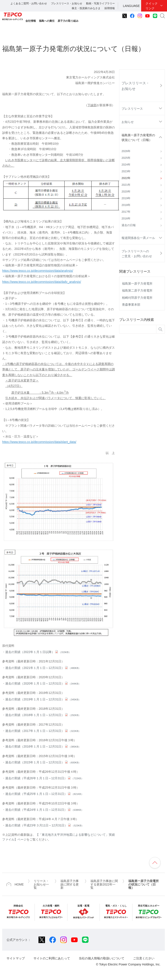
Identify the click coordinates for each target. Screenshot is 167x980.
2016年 (126, 219)
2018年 (126, 205)
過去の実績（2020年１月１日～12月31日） (43, 683)
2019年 (126, 198)
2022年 (126, 178)
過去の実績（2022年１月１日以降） (38, 652)
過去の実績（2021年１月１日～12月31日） (43, 668)
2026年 (126, 151)
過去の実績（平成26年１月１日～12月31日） (44, 778)
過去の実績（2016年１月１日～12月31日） (43, 746)
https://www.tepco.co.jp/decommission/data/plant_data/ (39, 442)
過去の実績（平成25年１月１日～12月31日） (44, 794)
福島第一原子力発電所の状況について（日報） (138, 138)
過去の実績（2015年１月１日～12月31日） (43, 762)
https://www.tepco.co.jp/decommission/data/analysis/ (38, 271)
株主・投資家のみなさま (86, 8)
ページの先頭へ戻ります (155, 863)
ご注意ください (144, 958)
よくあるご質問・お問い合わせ (29, 3)
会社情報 (31, 21)
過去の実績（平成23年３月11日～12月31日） (44, 825)
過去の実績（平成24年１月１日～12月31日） (44, 810)
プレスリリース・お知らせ (67, 3)
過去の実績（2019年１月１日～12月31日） (43, 699)
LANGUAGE (131, 6)
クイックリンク (152, 6)
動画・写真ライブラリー (100, 3)
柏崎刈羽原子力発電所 (137, 298)
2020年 (126, 192)
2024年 (126, 165)
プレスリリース (132, 109)
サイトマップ (16, 958)
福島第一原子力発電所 (137, 284)
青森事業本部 (131, 305)
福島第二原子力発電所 (137, 290)
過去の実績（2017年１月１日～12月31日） (43, 731)
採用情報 (110, 8)
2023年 (126, 171)
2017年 (126, 212)
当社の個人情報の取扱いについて (102, 958)
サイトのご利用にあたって (52, 958)
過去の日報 (129, 225)
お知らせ (128, 122)
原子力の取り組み (68, 21)
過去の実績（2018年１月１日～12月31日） (43, 715)
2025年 (126, 158)
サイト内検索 (162, 16)
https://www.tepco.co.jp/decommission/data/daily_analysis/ (42, 282)
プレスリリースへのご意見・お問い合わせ (137, 254)
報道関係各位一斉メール (138, 238)
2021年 (126, 185)
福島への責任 (47, 21)
